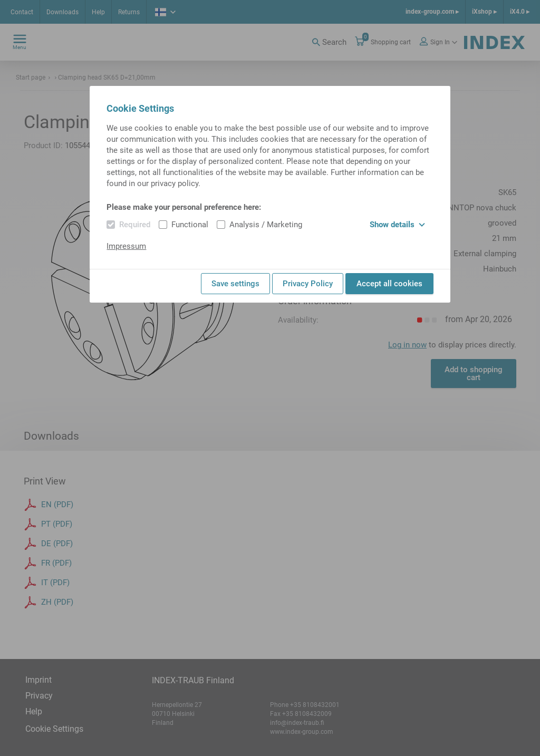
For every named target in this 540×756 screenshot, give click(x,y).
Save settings (235, 284)
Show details (397, 225)
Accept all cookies (389, 284)
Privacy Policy (308, 284)
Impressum (126, 246)
